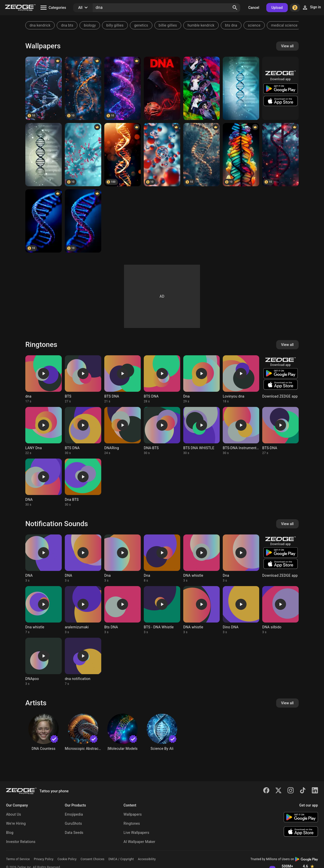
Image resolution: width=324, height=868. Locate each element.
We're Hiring (16, 823)
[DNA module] (83, 88)
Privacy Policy (44, 859)
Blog (10, 833)
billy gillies (115, 25)
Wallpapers (133, 814)
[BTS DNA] (201, 88)
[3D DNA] (241, 88)
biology (90, 25)
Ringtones (132, 823)
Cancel (254, 8)
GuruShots (73, 823)
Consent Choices (92, 859)
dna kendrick (40, 25)
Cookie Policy (67, 859)
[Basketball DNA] (162, 88)
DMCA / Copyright (121, 859)
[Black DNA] (280, 155)
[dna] (44, 155)
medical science (284, 25)
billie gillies (168, 25)
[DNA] (44, 88)
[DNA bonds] (162, 155)
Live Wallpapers (136, 833)
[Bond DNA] (201, 155)
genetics (141, 25)
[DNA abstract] (123, 155)
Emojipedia (74, 814)
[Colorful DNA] (241, 155)
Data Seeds (74, 833)
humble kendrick (201, 25)
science (254, 25)
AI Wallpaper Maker (139, 842)
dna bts (67, 25)
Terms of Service (18, 859)
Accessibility (147, 859)
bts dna (231, 25)
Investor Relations (21, 842)
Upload (277, 8)
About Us (14, 814)
